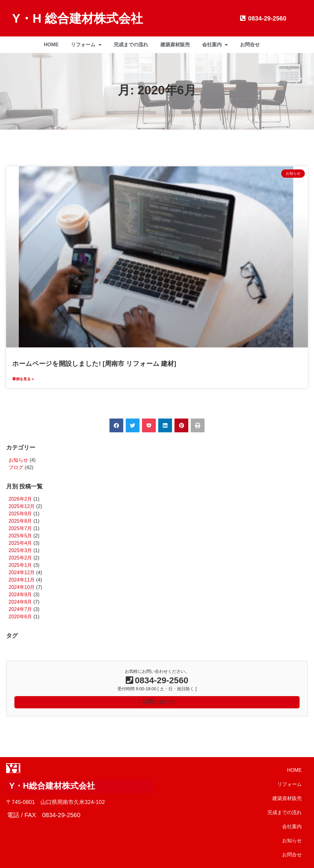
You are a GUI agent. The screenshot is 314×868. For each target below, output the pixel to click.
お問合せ (250, 45)
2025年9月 (20, 514)
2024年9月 (20, 595)
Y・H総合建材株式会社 (52, 786)
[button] (116, 425)
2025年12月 (22, 506)
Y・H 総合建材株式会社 (78, 18)
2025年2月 (20, 558)
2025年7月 (20, 528)
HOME (51, 45)
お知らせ (18, 460)
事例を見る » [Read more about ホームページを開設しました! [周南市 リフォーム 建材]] (23, 379)
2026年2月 (20, 499)
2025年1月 (20, 565)
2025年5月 (20, 536)
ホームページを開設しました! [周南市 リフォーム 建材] (94, 364)
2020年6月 (20, 617)
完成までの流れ (131, 45)
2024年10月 (22, 587)
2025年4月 (20, 543)
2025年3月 (20, 550)
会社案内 (215, 45)
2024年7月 (20, 609)
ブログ (16, 467)
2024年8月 (20, 602)
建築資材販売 (175, 45)
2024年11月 (22, 580)
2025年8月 (20, 521)
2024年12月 (22, 572)
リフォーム (86, 45)
